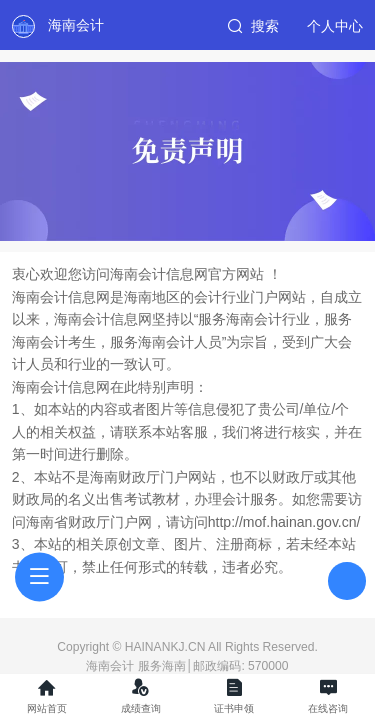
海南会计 (76, 25)
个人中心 (335, 26)
